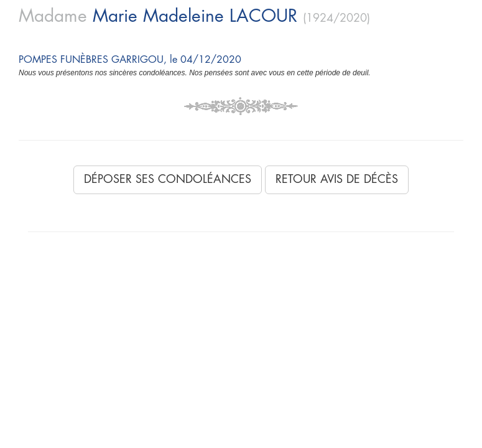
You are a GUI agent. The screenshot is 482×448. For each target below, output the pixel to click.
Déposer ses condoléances (168, 179)
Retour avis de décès (337, 179)
